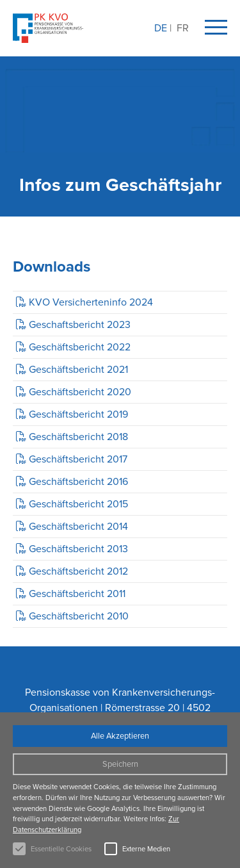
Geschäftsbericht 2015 (78, 504)
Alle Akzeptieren (120, 736)
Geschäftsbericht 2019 (78, 414)
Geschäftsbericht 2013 (78, 549)
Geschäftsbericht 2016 (78, 481)
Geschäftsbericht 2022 (80, 347)
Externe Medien (146, 849)
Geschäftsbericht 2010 (79, 616)
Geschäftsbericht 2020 (80, 392)
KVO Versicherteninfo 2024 (91, 302)
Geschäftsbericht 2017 (78, 459)
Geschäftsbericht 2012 (78, 571)
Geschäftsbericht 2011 (77, 594)
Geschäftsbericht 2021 (78, 369)
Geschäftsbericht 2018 (78, 437)
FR (183, 28)
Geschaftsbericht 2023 (80, 324)
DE (161, 28)
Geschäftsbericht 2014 (78, 526)
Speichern (120, 764)
